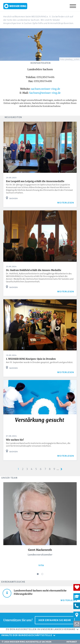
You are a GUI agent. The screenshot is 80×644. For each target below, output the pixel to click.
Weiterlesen (69, 600)
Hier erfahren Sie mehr (55, 620)
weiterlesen (66, 203)
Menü (73, 6)
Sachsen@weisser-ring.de (45, 93)
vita (41, 565)
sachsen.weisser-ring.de (46, 89)
